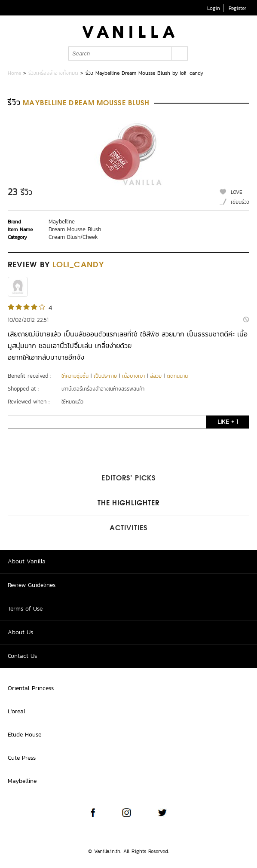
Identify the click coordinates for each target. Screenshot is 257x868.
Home (14, 73)
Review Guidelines (32, 585)
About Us (20, 632)
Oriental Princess (31, 688)
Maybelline (62, 222)
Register (237, 8)
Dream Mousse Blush (75, 229)
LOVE (237, 192)
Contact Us (22, 656)
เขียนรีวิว (240, 202)
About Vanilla (27, 561)
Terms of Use (25, 609)
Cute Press (22, 758)
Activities (128, 529)
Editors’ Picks (128, 479)
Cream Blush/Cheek (73, 237)
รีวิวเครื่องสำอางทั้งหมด (53, 73)
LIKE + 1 (228, 422)
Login (214, 8)
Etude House (24, 735)
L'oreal (17, 711)
